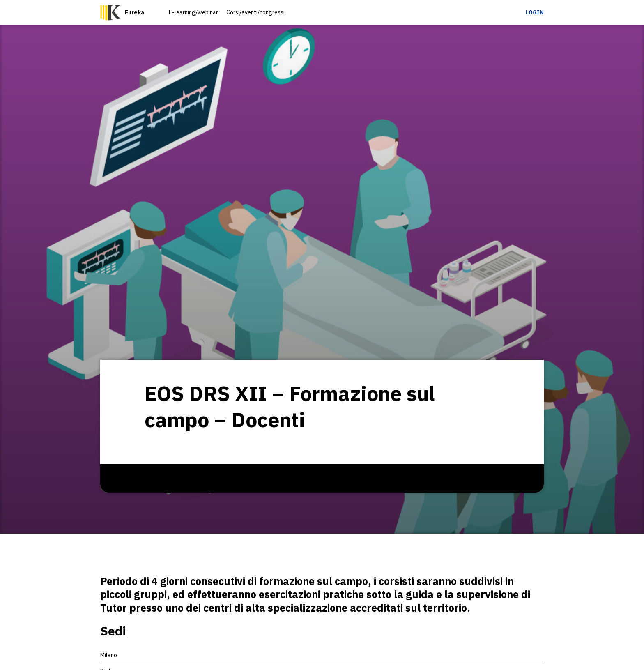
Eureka (135, 12)
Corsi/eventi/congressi (255, 12)
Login (535, 12)
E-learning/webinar (193, 12)
